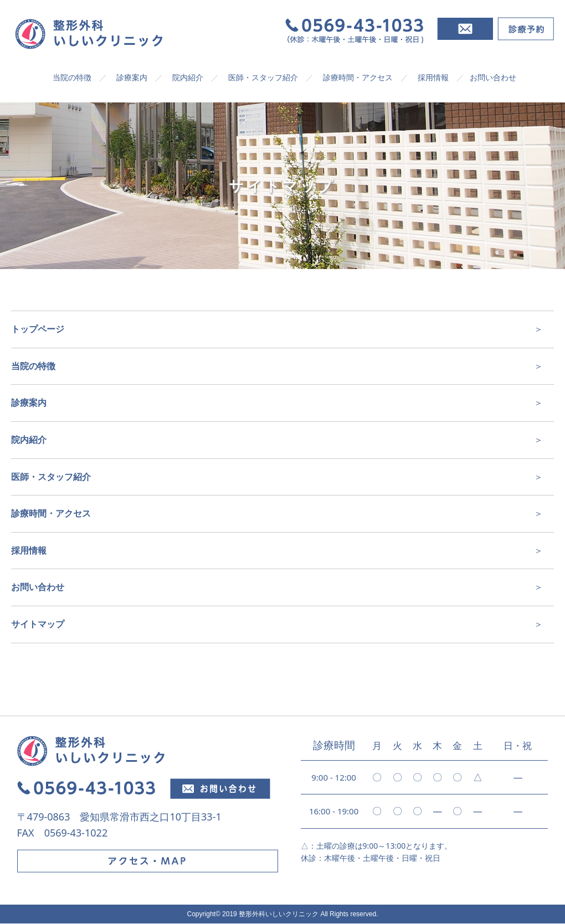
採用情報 (433, 77)
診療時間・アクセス (358, 77)
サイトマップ (38, 624)
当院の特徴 (72, 77)
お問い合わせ (493, 77)
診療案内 (132, 77)
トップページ (38, 329)
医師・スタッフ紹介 (263, 77)
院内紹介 (188, 77)
